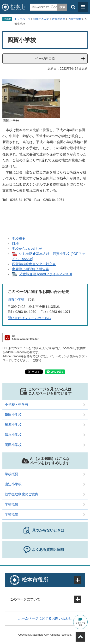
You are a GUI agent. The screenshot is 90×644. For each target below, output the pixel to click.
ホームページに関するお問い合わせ (45, 618)
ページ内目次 (45, 59)
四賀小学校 (75, 19)
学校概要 (19, 239)
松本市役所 (35, 580)
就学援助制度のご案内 (22, 494)
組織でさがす (41, 19)
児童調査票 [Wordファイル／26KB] (45, 274)
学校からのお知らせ (27, 249)
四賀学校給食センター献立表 (34, 264)
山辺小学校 (13, 484)
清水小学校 (13, 435)
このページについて (25, 599)
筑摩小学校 (13, 425)
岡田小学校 (13, 445)
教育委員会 (59, 19)
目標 (15, 244)
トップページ (22, 19)
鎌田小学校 (13, 415)
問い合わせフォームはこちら (30, 318)
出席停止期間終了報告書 (30, 269)
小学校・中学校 (17, 404)
